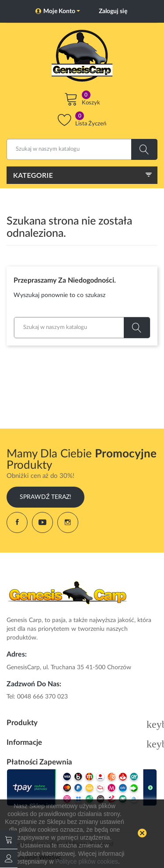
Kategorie (33, 175)
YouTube (42, 522)
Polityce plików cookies (87, 861)
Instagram (68, 522)
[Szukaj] (82, 149)
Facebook (17, 522)
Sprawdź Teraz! (45, 497)
